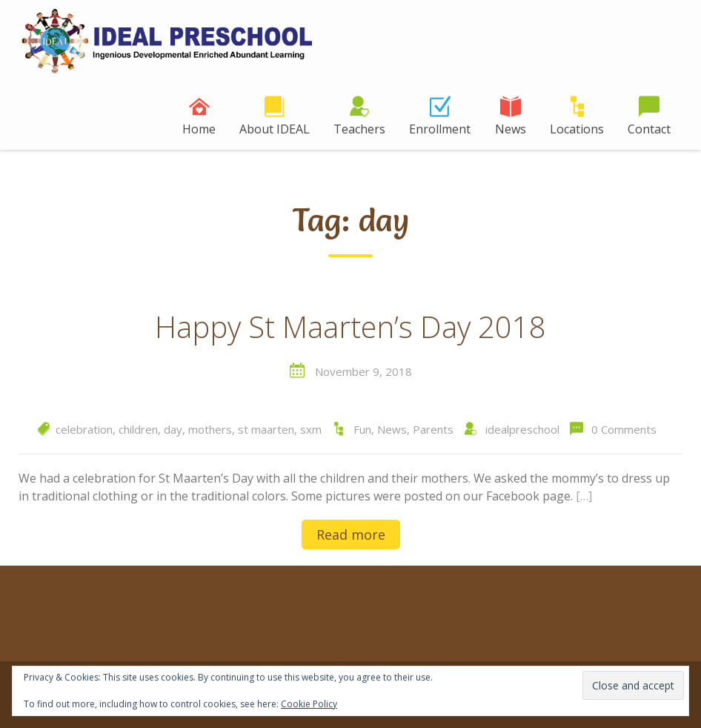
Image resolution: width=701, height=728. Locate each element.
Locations (577, 129)
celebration (84, 429)
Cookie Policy (309, 704)
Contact (649, 129)
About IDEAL (275, 129)
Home (199, 129)
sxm (311, 429)
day (173, 429)
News (511, 129)
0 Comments (624, 429)
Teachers (359, 129)
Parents (433, 429)
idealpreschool (522, 429)
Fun (362, 429)
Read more (351, 535)
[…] (584, 496)
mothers (210, 429)
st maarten (266, 429)
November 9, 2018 (363, 371)
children (138, 429)
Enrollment (440, 129)
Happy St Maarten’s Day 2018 (350, 328)
